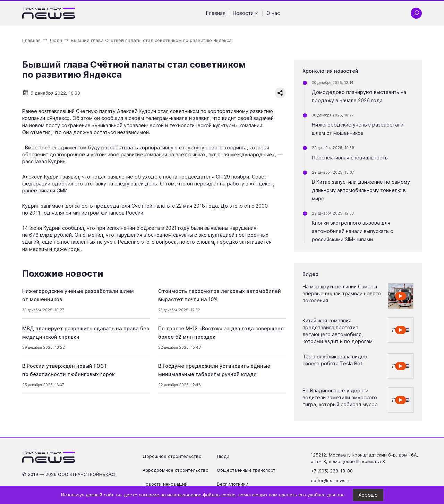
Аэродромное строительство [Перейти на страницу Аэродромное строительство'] (176, 470)
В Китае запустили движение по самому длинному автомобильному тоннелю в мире (361, 190)
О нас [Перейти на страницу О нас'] (273, 13)
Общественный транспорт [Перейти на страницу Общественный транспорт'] (246, 470)
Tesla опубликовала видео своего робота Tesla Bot (335, 360)
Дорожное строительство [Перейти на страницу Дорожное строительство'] (172, 456)
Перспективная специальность (350, 158)
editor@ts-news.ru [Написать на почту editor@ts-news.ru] (331, 481)
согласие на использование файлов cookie (187, 495)
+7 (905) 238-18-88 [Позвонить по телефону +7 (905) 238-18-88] (332, 471)
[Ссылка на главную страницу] (49, 13)
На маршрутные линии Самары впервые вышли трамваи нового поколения (342, 293)
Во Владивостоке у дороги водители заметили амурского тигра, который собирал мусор (340, 397)
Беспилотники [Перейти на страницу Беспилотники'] (233, 484)
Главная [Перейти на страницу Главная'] (216, 13)
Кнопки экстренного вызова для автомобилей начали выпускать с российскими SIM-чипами (352, 231)
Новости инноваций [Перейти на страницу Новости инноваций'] (165, 484)
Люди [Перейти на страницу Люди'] (223, 456)
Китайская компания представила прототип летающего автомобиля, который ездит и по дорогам (338, 331)
